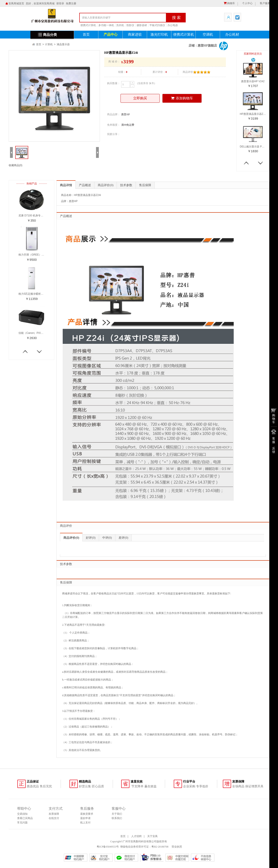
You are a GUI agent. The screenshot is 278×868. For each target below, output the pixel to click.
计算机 (49, 44)
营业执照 (176, 847)
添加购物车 (182, 98)
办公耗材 (232, 34)
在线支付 (54, 818)
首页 (86, 34)
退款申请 (85, 818)
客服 (274, 440)
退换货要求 (87, 814)
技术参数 (126, 185)
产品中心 (111, 34)
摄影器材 (142, 25)
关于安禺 (152, 836)
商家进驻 (135, 34)
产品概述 (85, 185)
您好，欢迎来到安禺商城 (40, 3)
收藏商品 (16, 165)
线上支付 (85, 823)
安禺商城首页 (16, 3)
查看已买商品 (25, 818)
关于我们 (117, 814)
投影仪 (130, 25)
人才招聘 (136, 836)
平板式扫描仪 (157, 25)
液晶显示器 (63, 44)
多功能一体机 (106, 25)
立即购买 (140, 98)
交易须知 (22, 814)
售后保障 (145, 185)
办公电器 (173, 25)
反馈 (274, 450)
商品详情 (66, 185)
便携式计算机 (88, 25)
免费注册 (71, 3)
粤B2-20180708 (160, 847)
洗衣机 (120, 25)
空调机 (208, 34)
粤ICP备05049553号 (108, 847)
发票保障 (54, 814)
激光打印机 (159, 34)
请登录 (60, 3)
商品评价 (106, 185)
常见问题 (22, 823)
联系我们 (117, 818)
